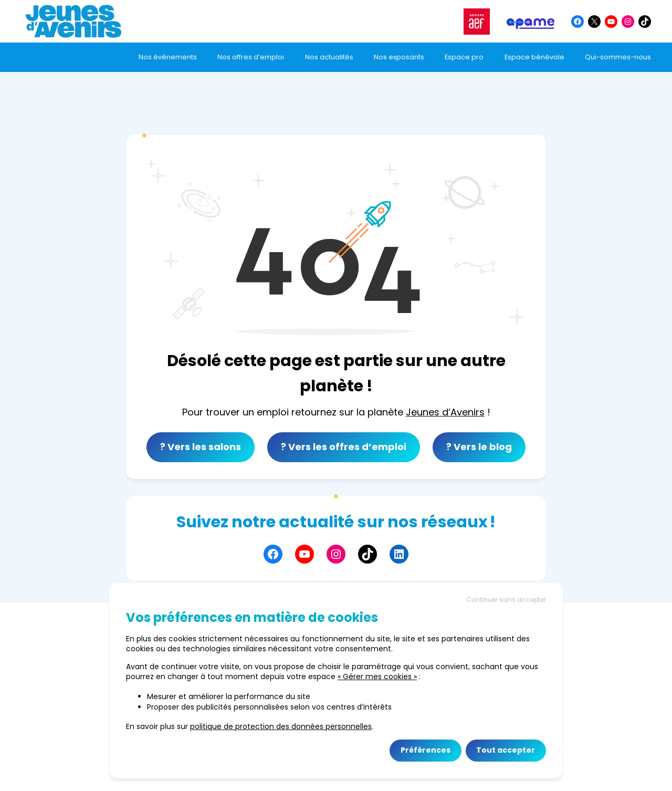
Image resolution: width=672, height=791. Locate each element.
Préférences (426, 750)
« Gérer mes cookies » (377, 676)
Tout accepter (506, 750)
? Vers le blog (479, 447)
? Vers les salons (201, 447)
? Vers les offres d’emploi (344, 447)
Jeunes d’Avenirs (445, 412)
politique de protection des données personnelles (281, 726)
